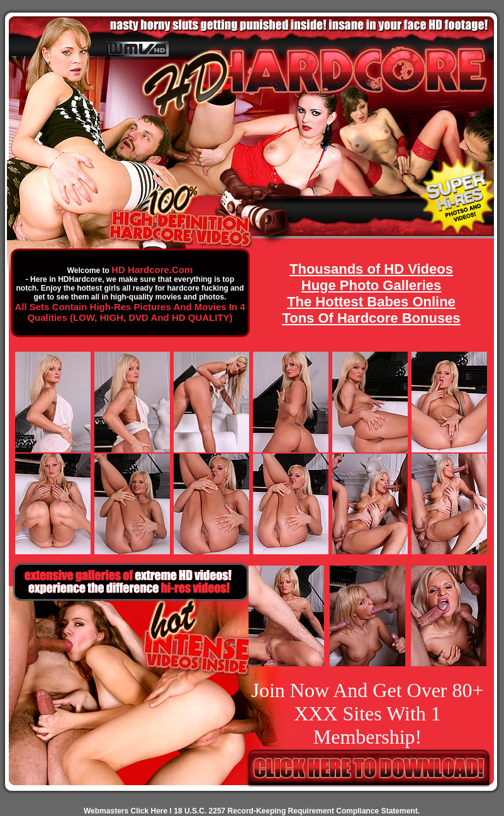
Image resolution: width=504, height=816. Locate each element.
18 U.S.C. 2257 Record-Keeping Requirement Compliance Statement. (297, 811)
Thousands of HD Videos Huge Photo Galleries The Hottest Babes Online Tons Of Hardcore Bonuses (371, 293)
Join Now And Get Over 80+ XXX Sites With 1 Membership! (367, 713)
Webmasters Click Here (126, 811)
